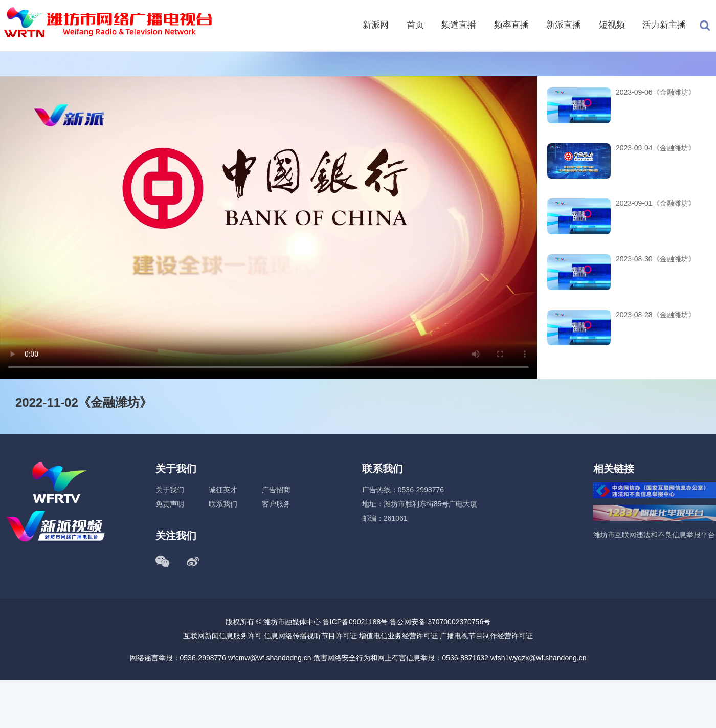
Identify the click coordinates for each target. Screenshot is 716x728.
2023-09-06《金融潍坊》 (656, 92)
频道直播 (459, 25)
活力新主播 (664, 25)
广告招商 (276, 490)
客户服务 (276, 504)
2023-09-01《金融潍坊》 (656, 203)
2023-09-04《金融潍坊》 (656, 148)
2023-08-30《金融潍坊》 (656, 259)
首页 (415, 25)
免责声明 (170, 504)
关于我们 (170, 490)
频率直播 (511, 25)
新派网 (376, 25)
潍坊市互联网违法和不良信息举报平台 (654, 535)
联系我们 (223, 504)
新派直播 (564, 25)
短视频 (612, 25)
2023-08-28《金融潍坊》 (656, 315)
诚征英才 (223, 490)
